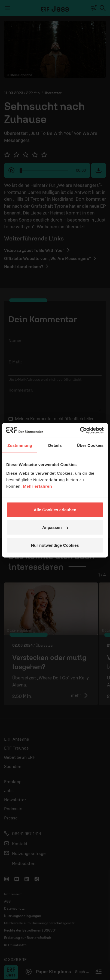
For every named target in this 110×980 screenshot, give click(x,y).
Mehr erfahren (38, 486)
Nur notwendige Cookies (55, 545)
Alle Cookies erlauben (55, 509)
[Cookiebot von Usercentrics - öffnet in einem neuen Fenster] (80, 430)
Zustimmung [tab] (20, 445)
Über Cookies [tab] (90, 445)
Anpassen (55, 527)
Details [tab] (55, 445)
